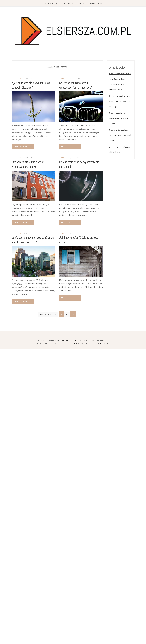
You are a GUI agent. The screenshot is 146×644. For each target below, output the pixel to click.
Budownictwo (52, 3)
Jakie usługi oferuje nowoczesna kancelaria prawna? (119, 118)
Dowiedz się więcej (22, 147)
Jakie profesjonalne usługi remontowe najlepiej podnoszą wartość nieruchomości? (120, 82)
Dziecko (82, 3)
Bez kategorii (17, 78)
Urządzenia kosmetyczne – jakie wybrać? (120, 150)
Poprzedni (46, 314)
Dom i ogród (68, 3)
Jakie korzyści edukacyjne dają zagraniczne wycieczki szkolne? (120, 135)
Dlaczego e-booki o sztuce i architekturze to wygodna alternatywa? (121, 101)
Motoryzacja (96, 3)
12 (67, 314)
